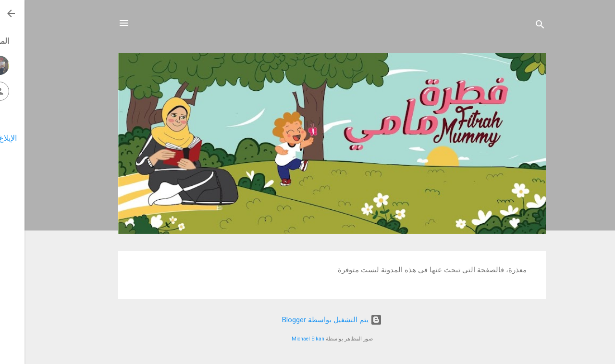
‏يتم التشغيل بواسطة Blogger (307, 320)
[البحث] (516, 26)
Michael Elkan (283, 339)
